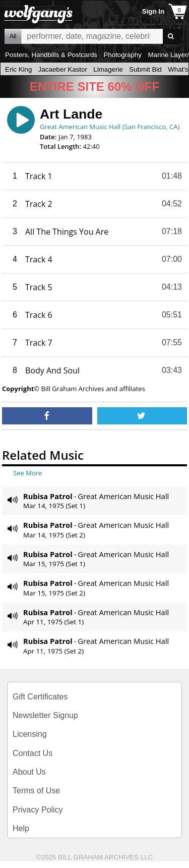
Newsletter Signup (45, 715)
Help (21, 828)
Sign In (153, 11)
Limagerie (108, 69)
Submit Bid (145, 69)
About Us (29, 772)
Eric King (18, 69)
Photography (122, 55)
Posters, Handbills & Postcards (51, 55)
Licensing (30, 734)
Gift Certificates (40, 697)
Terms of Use (36, 791)
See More (27, 473)
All (13, 36)
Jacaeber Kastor (63, 69)
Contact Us (33, 753)
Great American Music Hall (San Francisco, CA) (110, 127)
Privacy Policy (38, 810)
